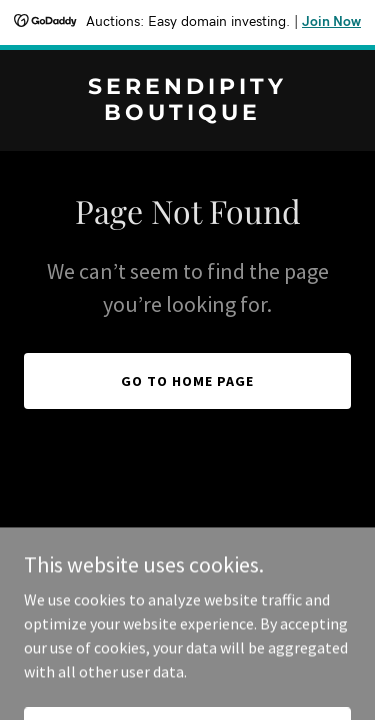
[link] (187, 114)
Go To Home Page (187, 381)
